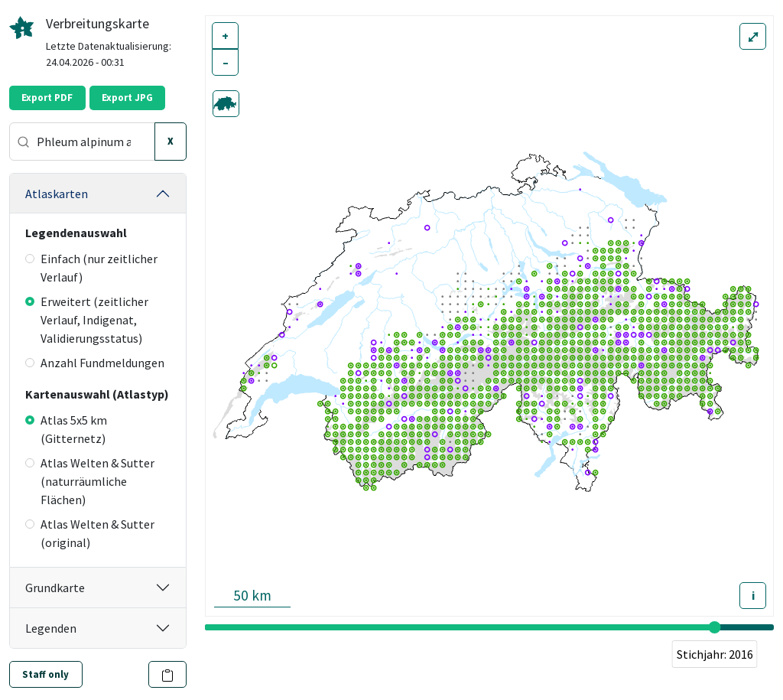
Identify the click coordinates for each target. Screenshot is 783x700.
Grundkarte (55, 588)
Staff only (45, 674)
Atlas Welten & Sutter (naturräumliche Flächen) (90, 481)
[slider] (715, 627)
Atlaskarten (57, 194)
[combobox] (82, 142)
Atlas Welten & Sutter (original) (90, 533)
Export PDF (47, 98)
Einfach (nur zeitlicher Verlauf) (91, 268)
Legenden (51, 628)
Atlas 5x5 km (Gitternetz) (66, 429)
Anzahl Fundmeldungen (95, 363)
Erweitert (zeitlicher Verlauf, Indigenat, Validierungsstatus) (87, 320)
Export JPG (127, 98)
